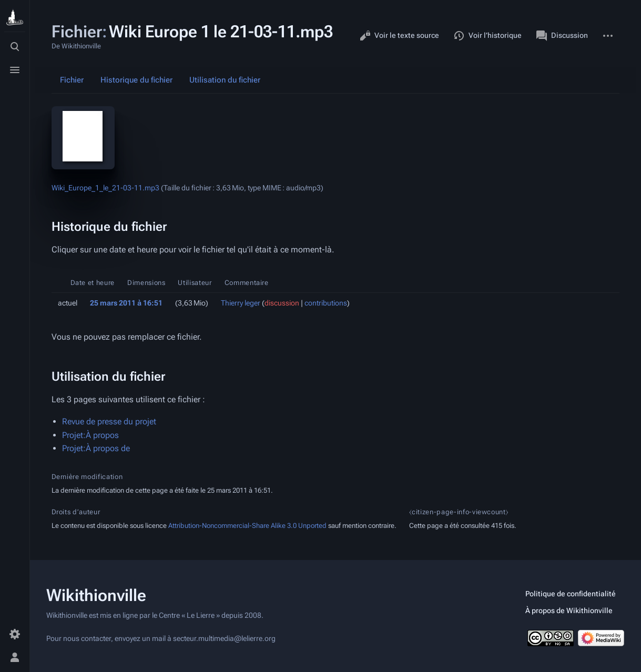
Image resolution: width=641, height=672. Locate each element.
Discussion (562, 36)
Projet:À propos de (96, 448)
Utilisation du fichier (225, 80)
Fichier (72, 80)
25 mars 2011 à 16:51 (126, 303)
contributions (326, 303)
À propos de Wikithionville (569, 610)
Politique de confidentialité (571, 594)
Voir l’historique (488, 36)
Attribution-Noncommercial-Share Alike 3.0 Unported (247, 526)
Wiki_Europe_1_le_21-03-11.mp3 (105, 188)
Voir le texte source (399, 36)
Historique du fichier (136, 80)
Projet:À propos (90, 435)
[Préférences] (15, 634)
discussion (282, 303)
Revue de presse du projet (109, 421)
